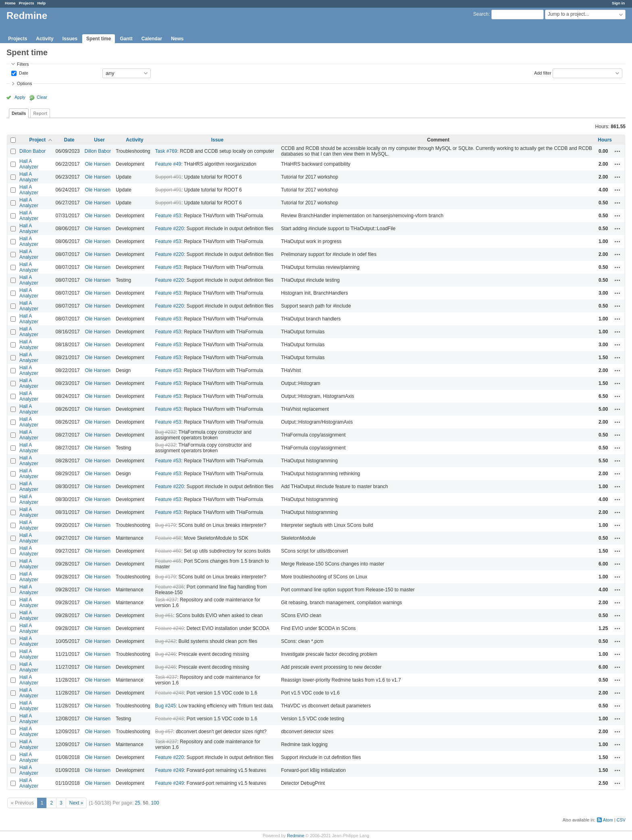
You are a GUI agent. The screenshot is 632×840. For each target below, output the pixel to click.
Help (42, 3)
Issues (70, 39)
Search (481, 14)
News (177, 39)
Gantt (126, 39)
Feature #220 (169, 229)
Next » (76, 803)
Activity (45, 39)
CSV (621, 820)
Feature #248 (169, 693)
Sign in (618, 3)
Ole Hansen (98, 164)
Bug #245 (165, 706)
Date (23, 73)
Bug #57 (164, 732)
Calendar (152, 39)
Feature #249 (169, 770)
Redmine (296, 836)
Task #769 (166, 151)
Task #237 (166, 600)
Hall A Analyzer (29, 164)
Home (10, 3)
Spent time (99, 39)
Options (24, 83)
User (99, 140)
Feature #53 (168, 216)
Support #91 (168, 177)
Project (38, 140)
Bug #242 (165, 641)
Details (19, 113)
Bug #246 (165, 654)
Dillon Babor (32, 151)
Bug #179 (165, 525)
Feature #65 (168, 561)
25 (138, 803)
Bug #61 (164, 615)
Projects (27, 3)
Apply (20, 97)
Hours (605, 140)
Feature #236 (169, 587)
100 (155, 803)
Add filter (543, 73)
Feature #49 (168, 164)
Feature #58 (168, 538)
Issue (217, 140)
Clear (42, 97)
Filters (23, 64)
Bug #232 (165, 432)
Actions (617, 151)
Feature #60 (168, 551)
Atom (608, 820)
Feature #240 (169, 628)
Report (40, 113)
